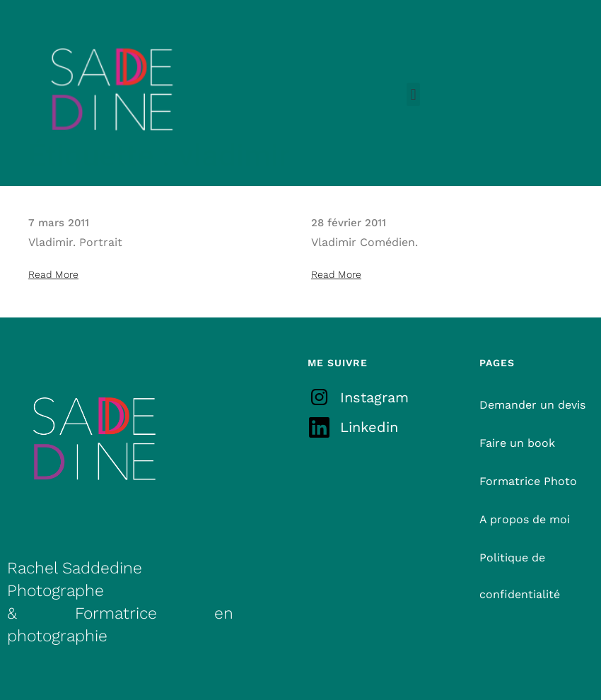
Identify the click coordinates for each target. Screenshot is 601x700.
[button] (413, 94)
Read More (53, 274)
